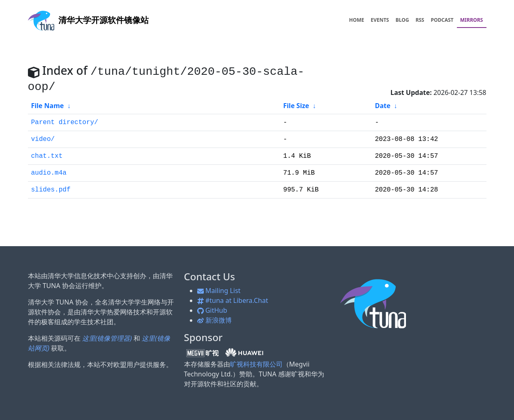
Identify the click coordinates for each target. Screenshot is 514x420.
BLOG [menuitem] (402, 20)
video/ (43, 139)
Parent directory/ (65, 122)
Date (383, 106)
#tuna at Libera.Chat (233, 300)
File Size (296, 106)
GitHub (212, 310)
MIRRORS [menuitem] (472, 20)
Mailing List (219, 291)
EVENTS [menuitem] (380, 20)
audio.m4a (49, 173)
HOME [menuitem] (356, 20)
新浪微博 (214, 320)
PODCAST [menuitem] (442, 20)
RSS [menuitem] (420, 20)
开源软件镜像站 (88, 20)
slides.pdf (51, 190)
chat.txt (47, 156)
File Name (48, 106)
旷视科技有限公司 (256, 364)
